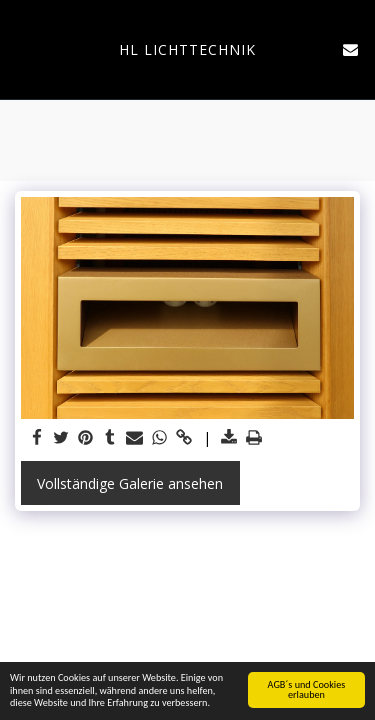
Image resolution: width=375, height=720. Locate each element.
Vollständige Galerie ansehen (130, 483)
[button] (22, 48)
